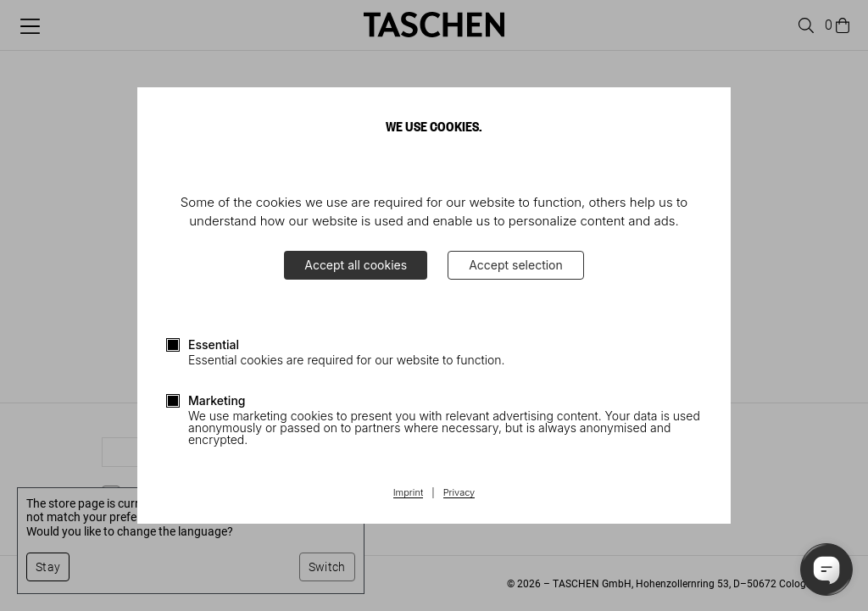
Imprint (408, 493)
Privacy (459, 493)
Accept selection (516, 265)
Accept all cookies (356, 265)
